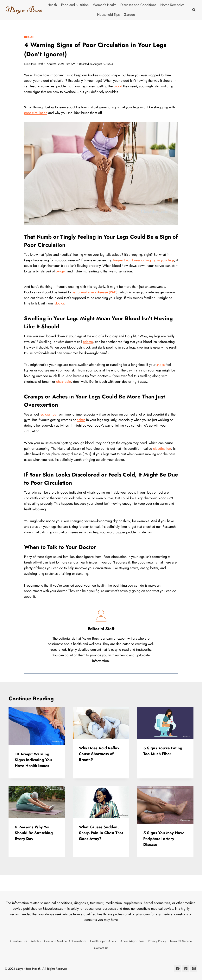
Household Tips (108, 15)
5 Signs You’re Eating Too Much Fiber (163, 751)
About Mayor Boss (132, 941)
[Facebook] (178, 969)
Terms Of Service (181, 941)
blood (118, 86)
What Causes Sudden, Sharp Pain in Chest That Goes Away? (101, 833)
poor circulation (36, 113)
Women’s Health (105, 5)
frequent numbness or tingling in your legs (144, 260)
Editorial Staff (35, 64)
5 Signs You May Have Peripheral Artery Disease (164, 839)
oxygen (61, 271)
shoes (161, 365)
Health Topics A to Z (103, 941)
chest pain (64, 382)
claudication (162, 449)
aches (81, 420)
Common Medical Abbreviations (65, 941)
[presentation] (37, 726)
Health (52, 5)
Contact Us (101, 948)
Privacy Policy (157, 941)
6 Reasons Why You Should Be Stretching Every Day (34, 833)
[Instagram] (194, 969)
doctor (60, 303)
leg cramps (48, 414)
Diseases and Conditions (138, 5)
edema (88, 342)
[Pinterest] (186, 969)
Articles (36, 941)
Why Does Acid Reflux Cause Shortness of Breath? (99, 754)
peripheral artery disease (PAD (94, 292)
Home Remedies (172, 5)
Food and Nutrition (75, 5)
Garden (129, 15)
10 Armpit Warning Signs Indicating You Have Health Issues (33, 760)
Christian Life (19, 941)
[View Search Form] (194, 10)
